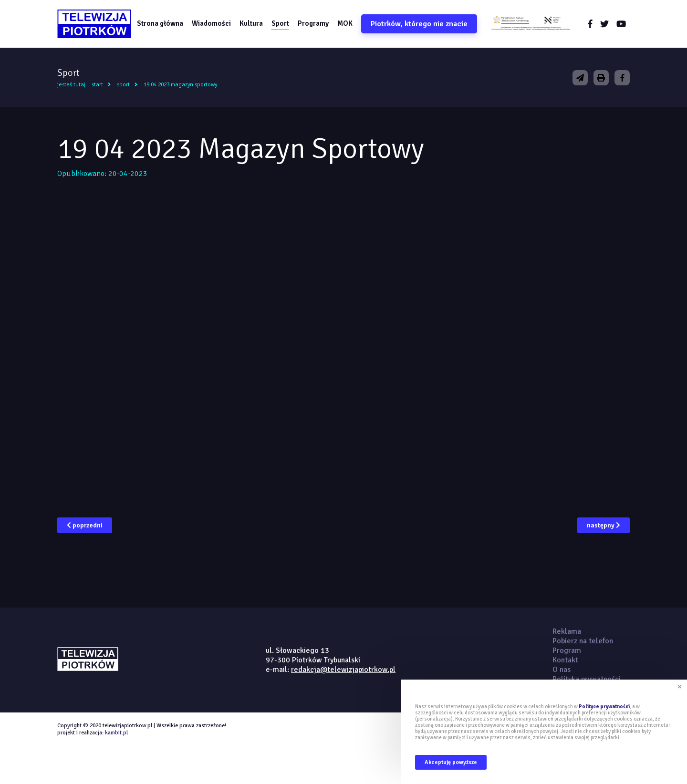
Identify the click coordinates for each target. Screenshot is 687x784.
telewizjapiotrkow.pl (94, 24)
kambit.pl (116, 733)
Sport (280, 23)
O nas (562, 670)
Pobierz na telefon (583, 641)
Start (97, 85)
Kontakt (565, 660)
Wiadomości (211, 23)
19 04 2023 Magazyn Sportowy (180, 85)
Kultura (251, 23)
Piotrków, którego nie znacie (419, 24)
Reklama (567, 631)
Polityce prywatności (604, 707)
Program (567, 650)
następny (604, 525)
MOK (345, 23)
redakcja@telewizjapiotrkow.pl (343, 670)
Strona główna (160, 23)
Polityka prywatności (587, 679)
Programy (313, 23)
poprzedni (85, 525)
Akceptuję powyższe (451, 762)
